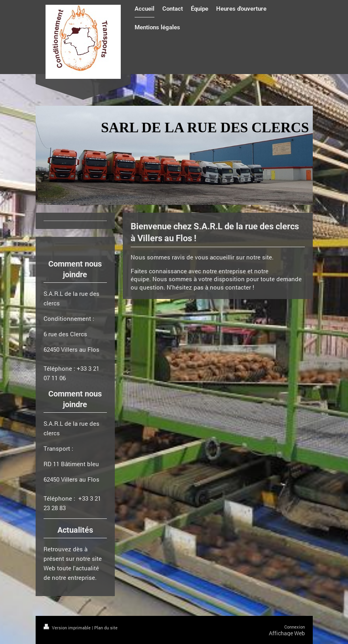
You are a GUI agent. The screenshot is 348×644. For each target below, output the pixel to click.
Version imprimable (68, 628)
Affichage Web (287, 633)
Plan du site (106, 628)
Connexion (295, 627)
